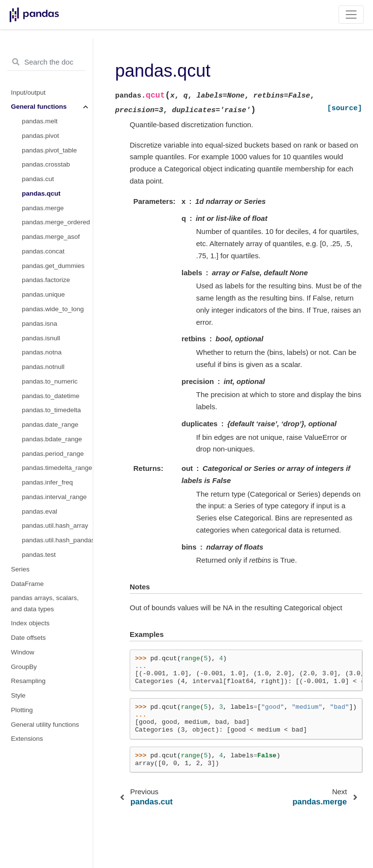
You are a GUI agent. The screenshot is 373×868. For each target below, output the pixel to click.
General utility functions (45, 725)
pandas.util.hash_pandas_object (57, 540)
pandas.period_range (53, 454)
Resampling (28, 681)
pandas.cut (38, 179)
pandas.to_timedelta (51, 410)
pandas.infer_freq (47, 482)
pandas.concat (43, 251)
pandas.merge (43, 208)
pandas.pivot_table (49, 150)
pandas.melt (40, 121)
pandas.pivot (41, 136)
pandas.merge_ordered (56, 222)
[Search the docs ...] (46, 62)
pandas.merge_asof (51, 237)
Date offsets (29, 638)
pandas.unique (43, 294)
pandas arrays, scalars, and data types (45, 603)
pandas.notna (42, 352)
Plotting (22, 710)
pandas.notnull (43, 367)
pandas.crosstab (46, 164)
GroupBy (24, 667)
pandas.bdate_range (52, 439)
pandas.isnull (41, 338)
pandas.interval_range (54, 497)
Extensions (27, 739)
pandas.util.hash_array (55, 526)
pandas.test (39, 555)
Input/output (28, 92)
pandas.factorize (46, 280)
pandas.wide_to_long (53, 309)
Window (23, 652)
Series (20, 569)
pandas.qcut (41, 193)
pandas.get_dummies (53, 266)
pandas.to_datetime (51, 396)
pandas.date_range (50, 425)
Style (18, 695)
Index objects (31, 623)
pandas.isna (40, 324)
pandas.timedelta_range (57, 468)
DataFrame (28, 584)
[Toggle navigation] (351, 15)
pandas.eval (40, 511)
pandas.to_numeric (50, 381)
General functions (39, 107)
